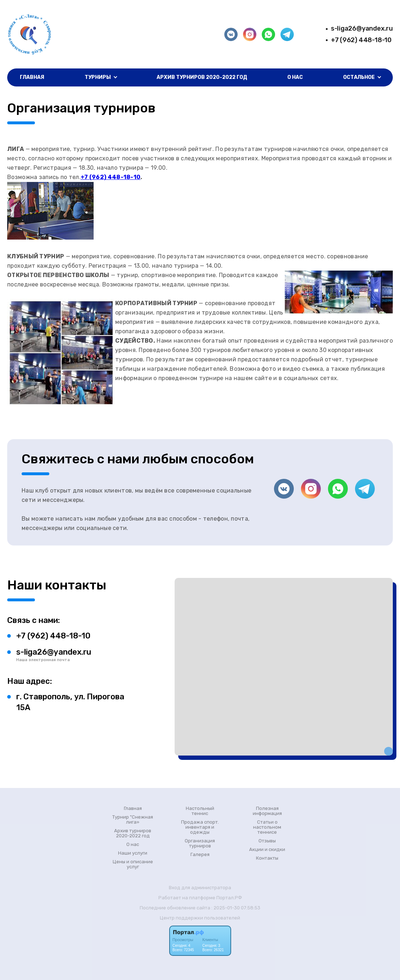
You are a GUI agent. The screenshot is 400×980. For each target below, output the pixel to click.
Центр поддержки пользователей (200, 918)
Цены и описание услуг (133, 864)
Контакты (267, 858)
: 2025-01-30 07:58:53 (236, 908)
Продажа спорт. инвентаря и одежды (200, 827)
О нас (295, 77)
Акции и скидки (267, 850)
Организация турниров (200, 843)
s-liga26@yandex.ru (362, 28)
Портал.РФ (229, 898)
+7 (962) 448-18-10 (361, 40)
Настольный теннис (200, 811)
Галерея (200, 855)
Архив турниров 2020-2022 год (202, 77)
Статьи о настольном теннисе (267, 827)
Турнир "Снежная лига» (133, 820)
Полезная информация (267, 811)
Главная (32, 77)
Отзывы (267, 841)
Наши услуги (133, 853)
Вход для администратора (200, 888)
